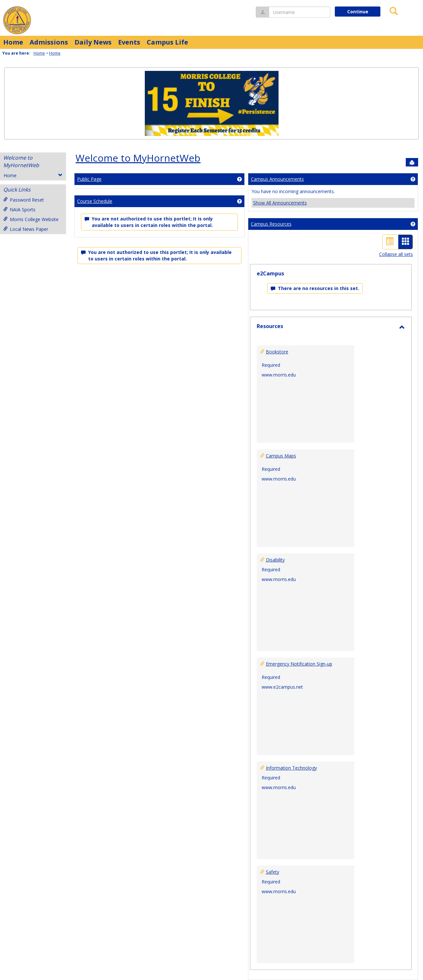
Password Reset (24, 200)
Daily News (93, 42)
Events (129, 42)
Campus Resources (271, 224)
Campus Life (167, 42)
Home (13, 42)
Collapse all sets (396, 254)
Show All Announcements (280, 203)
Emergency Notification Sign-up (299, 664)
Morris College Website (31, 219)
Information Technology (291, 768)
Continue (358, 12)
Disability (275, 560)
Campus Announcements (277, 179)
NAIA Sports (19, 210)
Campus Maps (281, 456)
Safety (273, 872)
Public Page (89, 179)
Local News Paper (26, 229)
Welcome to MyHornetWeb (21, 161)
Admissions (49, 42)
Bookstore (277, 352)
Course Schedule (95, 201)
